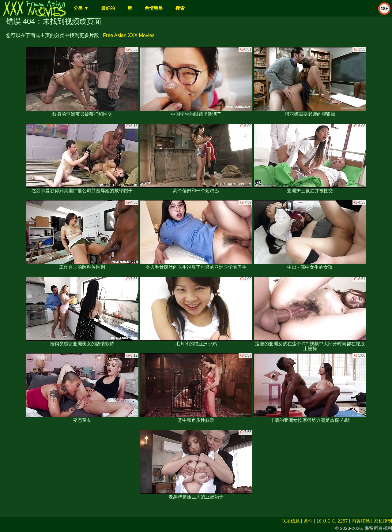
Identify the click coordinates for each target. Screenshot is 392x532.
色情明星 (154, 8)
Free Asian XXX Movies (129, 35)
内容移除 (361, 521)
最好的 (108, 8)
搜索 (180, 8)
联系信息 (291, 521)
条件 (308, 521)
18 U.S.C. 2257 (332, 521)
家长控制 (383, 521)
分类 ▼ (81, 8)
